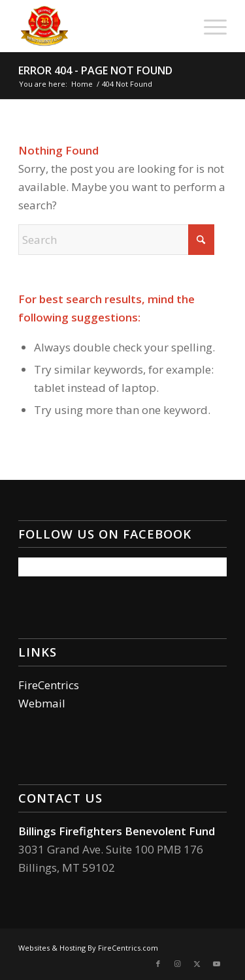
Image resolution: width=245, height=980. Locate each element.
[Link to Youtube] (217, 964)
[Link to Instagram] (178, 964)
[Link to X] (197, 964)
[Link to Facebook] (158, 964)
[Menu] (209, 26)
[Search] (116, 240)
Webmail (42, 703)
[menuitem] (209, 26)
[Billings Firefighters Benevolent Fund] (102, 26)
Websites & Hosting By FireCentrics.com (88, 948)
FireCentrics (49, 685)
